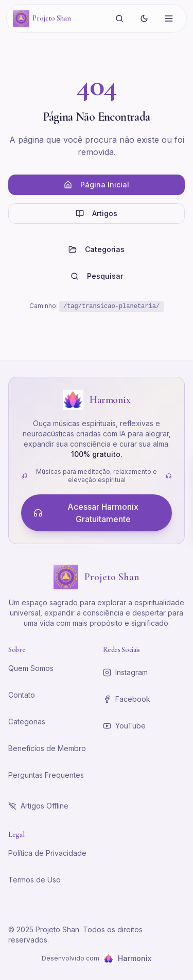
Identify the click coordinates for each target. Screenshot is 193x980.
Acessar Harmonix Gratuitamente (86, 513)
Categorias (97, 249)
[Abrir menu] (169, 18)
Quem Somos (31, 668)
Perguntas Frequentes (46, 775)
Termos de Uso (34, 880)
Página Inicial (97, 185)
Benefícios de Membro (47, 748)
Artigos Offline (38, 806)
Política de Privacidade (47, 853)
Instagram (125, 672)
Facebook (127, 699)
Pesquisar (97, 276)
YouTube (124, 726)
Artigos (97, 213)
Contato (22, 695)
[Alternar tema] (144, 18)
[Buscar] (119, 18)
